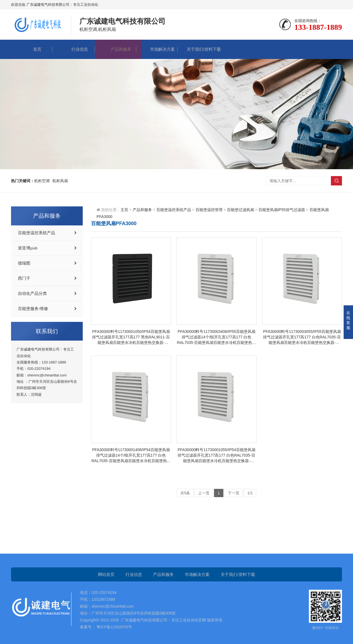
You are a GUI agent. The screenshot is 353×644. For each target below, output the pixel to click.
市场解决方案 (157, 49)
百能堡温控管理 (209, 210)
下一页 (234, 493)
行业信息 (74, 49)
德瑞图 (24, 263)
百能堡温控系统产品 (37, 233)
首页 (32, 49)
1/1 (250, 493)
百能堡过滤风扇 (240, 210)
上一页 (204, 493)
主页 (124, 210)
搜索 (336, 181)
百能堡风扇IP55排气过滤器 (282, 210)
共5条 (185, 493)
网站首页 (106, 574)
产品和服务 (116, 49)
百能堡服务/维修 (33, 309)
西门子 (24, 278)
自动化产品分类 (32, 293)
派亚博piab (28, 248)
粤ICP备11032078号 (114, 627)
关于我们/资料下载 (198, 49)
